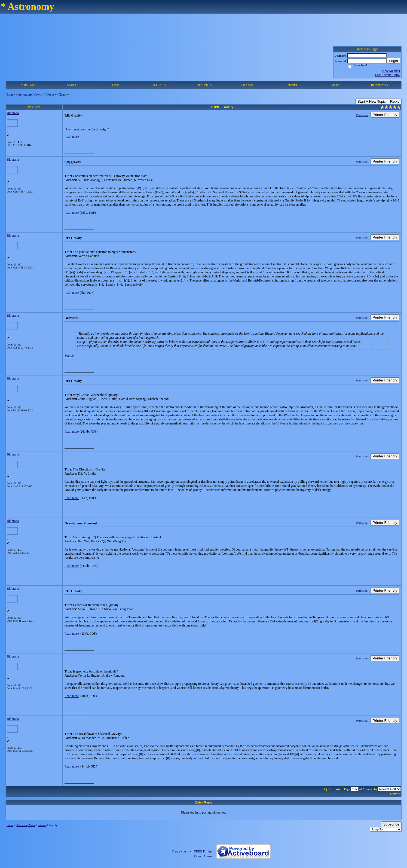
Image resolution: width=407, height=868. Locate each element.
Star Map (247, 85)
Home (9, 94)
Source (69, 356)
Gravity (395, 794)
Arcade (335, 85)
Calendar (291, 85)
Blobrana (13, 113)
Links (116, 85)
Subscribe (391, 824)
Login (394, 61)
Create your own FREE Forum (192, 851)
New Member (391, 71)
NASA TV (160, 85)
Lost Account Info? (388, 75)
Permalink (362, 115)
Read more (72, 137)
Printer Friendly (385, 115)
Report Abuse (203, 856)
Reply (395, 101)
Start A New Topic (372, 101)
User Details (204, 85)
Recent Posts (379, 85)
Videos (50, 94)
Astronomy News (29, 94)
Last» (337, 789)
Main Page (28, 85)
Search (72, 85)
